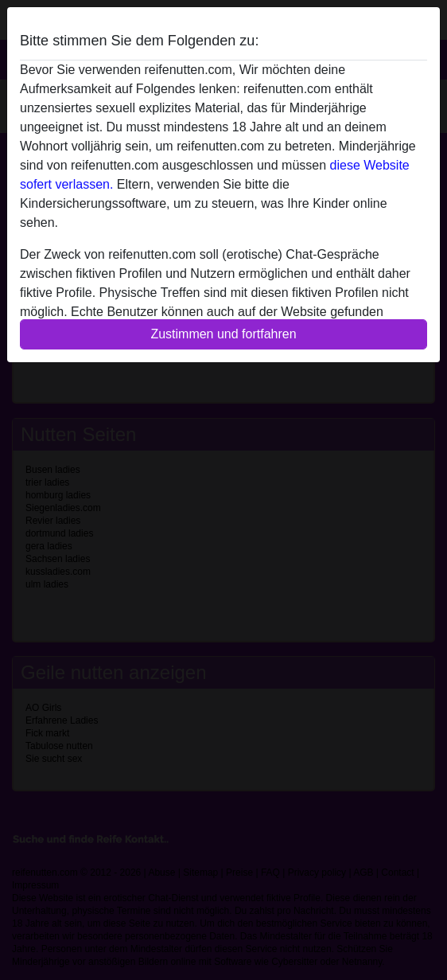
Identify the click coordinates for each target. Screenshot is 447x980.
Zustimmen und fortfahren (223, 334)
